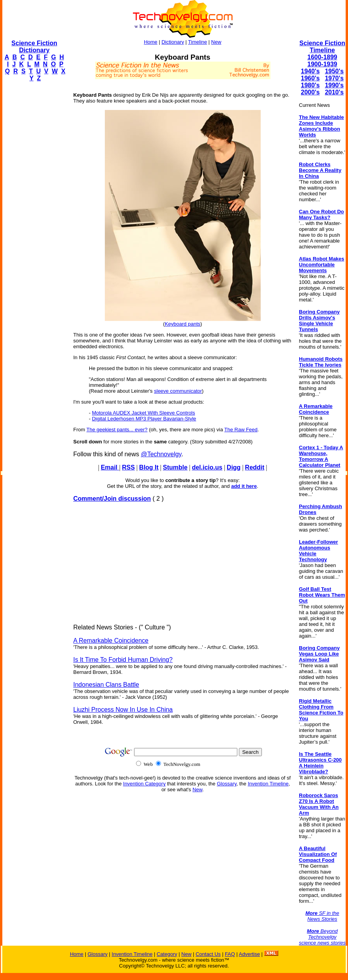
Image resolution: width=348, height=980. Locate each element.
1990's (334, 85)
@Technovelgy (161, 454)
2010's (334, 92)
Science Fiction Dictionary (34, 47)
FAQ (230, 954)
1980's (310, 85)
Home (151, 42)
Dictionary (173, 42)
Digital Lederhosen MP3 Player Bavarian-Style (144, 419)
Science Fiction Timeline (322, 47)
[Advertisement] (34, 205)
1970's (334, 78)
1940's (310, 71)
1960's (310, 78)
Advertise (249, 954)
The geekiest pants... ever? (117, 430)
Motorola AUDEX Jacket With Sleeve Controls (143, 413)
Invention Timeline (268, 784)
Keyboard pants (183, 324)
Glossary (226, 784)
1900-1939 (322, 64)
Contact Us (208, 954)
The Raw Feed (241, 430)
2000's (310, 92)
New (216, 42)
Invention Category (144, 784)
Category (167, 954)
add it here (244, 486)
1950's (334, 71)
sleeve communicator (178, 391)
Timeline (198, 42)
